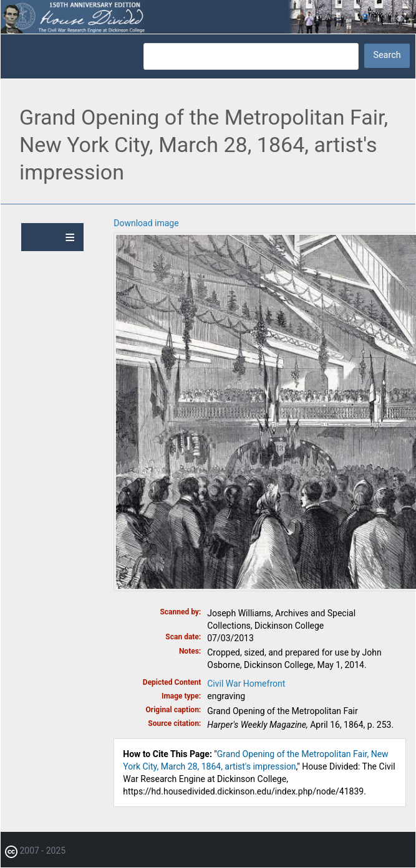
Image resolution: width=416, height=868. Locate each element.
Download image (146, 223)
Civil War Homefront (246, 684)
